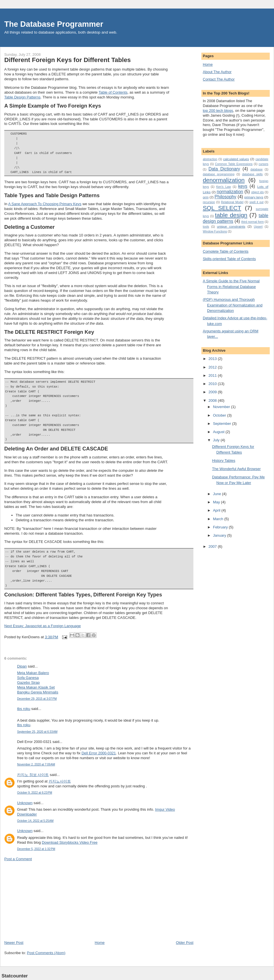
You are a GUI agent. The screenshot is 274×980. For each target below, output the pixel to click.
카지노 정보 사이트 (33, 775)
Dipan (22, 666)
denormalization (224, 180)
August (219, 432)
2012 (213, 367)
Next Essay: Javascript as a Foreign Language (43, 626)
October (220, 415)
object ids (257, 192)
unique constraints (231, 226)
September (223, 424)
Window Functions (215, 231)
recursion (209, 202)
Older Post (185, 943)
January (220, 535)
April (217, 510)
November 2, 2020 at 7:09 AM (36, 764)
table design (231, 215)
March (219, 519)
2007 (213, 546)
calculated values (236, 159)
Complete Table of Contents (226, 251)
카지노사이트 (60, 781)
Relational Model (232, 202)
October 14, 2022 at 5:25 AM (35, 821)
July (217, 440)
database (256, 169)
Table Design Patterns (22, 97)
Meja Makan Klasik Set (36, 687)
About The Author (217, 72)
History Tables (223, 461)
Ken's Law (223, 187)
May (217, 502)
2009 (213, 392)
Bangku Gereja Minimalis (38, 692)
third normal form (252, 222)
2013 (213, 359)
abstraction (210, 159)
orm (206, 197)
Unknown (25, 803)
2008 (213, 401)
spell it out (256, 202)
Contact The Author (219, 79)
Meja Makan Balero (33, 673)
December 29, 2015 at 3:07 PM (37, 699)
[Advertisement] (47, 900)
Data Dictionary (224, 169)
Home (100, 943)
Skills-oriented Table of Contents (229, 259)
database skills (252, 174)
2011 (213, 375)
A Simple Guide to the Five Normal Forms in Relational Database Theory (231, 287)
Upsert (258, 227)
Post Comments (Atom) (46, 953)
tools (206, 227)
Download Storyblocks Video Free (70, 842)
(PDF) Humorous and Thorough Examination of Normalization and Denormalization (233, 305)
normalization (230, 192)
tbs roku (24, 709)
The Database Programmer (54, 24)
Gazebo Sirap (28, 682)
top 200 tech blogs (218, 111)
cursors (263, 164)
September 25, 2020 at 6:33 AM (37, 732)
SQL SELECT (222, 208)
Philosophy (225, 197)
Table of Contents (113, 92)
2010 (213, 384)
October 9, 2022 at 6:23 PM (35, 793)
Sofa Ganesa (28, 678)
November (222, 407)
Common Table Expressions (234, 164)
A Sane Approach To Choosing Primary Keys (45, 204)
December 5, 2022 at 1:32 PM (36, 849)
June (218, 494)
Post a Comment (18, 859)
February (221, 527)
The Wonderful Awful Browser (236, 469)
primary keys (254, 197)
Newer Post (14, 943)
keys (243, 186)
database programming (219, 174)
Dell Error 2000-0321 (99, 753)
